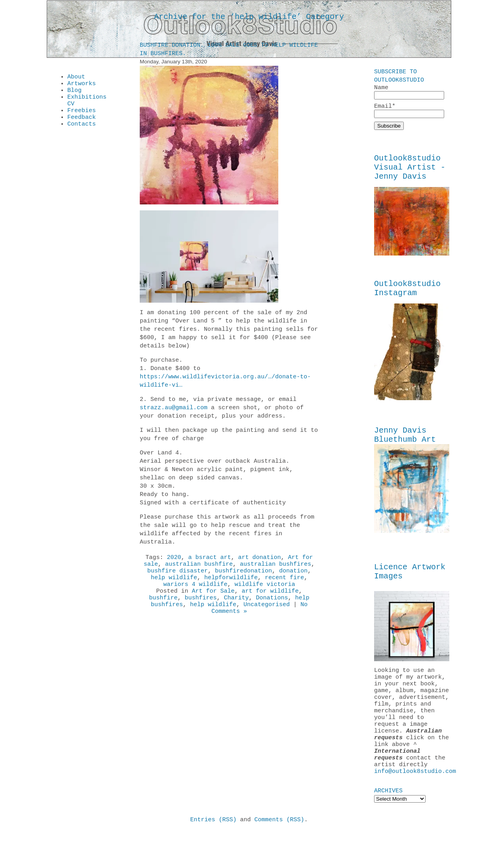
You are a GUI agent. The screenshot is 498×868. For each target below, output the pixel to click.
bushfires (201, 607)
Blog (74, 93)
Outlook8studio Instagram (407, 297)
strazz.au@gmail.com (174, 409)
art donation (260, 560)
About (76, 78)
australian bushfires (276, 568)
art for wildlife (270, 599)
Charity (236, 607)
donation (293, 576)
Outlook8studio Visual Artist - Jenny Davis (410, 172)
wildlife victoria (265, 591)
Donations (272, 607)
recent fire (284, 584)
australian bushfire (199, 568)
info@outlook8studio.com (415, 806)
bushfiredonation (243, 576)
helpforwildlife (231, 584)
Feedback (82, 125)
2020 (174, 560)
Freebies (82, 117)
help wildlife (174, 584)
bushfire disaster (178, 576)
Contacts (82, 133)
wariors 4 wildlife (195, 591)
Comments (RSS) (279, 856)
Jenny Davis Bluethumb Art (405, 446)
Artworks (82, 86)
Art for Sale (213, 599)
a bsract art (209, 560)
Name (409, 92)
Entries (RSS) (213, 856)
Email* (409, 112)
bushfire (163, 607)
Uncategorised (267, 615)
